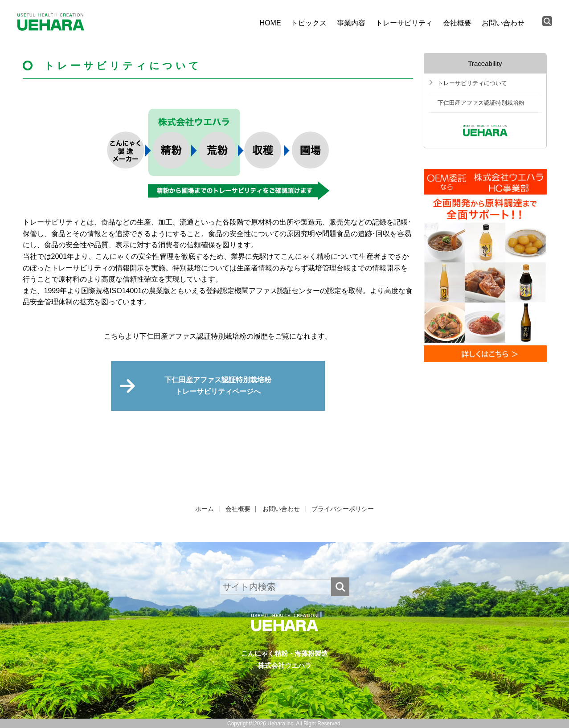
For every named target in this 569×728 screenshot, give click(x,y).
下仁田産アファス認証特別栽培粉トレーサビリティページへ (218, 386)
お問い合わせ (503, 23)
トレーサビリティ (404, 23)
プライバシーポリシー (343, 509)
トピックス (309, 23)
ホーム (205, 509)
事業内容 (351, 23)
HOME (270, 23)
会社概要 (457, 23)
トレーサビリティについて (472, 83)
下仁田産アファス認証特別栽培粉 (481, 103)
